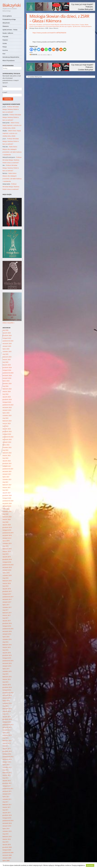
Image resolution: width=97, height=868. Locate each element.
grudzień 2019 (7, 527)
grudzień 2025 (7, 335)
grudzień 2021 (7, 463)
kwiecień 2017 (7, 613)
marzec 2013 (7, 743)
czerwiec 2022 (7, 447)
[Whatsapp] (46, 49)
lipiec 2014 (6, 701)
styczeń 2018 (7, 589)
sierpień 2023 (7, 410)
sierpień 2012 (7, 762)
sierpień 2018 (7, 570)
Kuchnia (5, 50)
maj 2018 (5, 578)
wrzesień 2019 (7, 535)
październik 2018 (8, 565)
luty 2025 (5, 362)
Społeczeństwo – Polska (10, 30)
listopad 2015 (7, 658)
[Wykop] (35, 49)
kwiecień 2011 (7, 805)
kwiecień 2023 (7, 421)
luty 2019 (5, 554)
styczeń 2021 (7, 493)
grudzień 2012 (7, 751)
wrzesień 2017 (7, 599)
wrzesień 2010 (7, 823)
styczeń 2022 (7, 461)
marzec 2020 (7, 519)
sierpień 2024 (7, 378)
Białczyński (12, 5)
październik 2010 (8, 821)
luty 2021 (5, 490)
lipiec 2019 (6, 541)
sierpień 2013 (7, 730)
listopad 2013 (7, 722)
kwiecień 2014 (7, 709)
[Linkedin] (50, 49)
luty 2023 (5, 426)
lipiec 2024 (6, 381)
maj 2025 (5, 354)
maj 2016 (5, 642)
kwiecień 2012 (7, 773)
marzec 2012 (7, 775)
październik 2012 (8, 757)
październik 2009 (8, 853)
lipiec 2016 (6, 637)
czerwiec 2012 (7, 767)
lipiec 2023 (6, 413)
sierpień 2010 (7, 826)
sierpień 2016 (7, 634)
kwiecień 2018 (7, 581)
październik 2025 (8, 341)
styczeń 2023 (7, 429)
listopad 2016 (7, 626)
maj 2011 (5, 802)
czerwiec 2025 (7, 351)
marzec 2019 (7, 551)
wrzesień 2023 (7, 407)
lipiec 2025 (6, 349)
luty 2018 (5, 586)
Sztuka (5, 43)
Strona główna (7, 16)
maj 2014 (5, 706)
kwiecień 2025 (7, 357)
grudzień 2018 (7, 559)
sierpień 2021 (7, 474)
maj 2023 (5, 418)
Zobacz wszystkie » (8, 323)
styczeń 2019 (7, 557)
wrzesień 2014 (7, 695)
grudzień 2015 (7, 655)
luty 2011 (5, 810)
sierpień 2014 (7, 698)
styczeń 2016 (7, 653)
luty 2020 (5, 522)
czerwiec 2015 (7, 671)
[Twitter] (39, 49)
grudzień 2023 (7, 399)
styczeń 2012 (7, 781)
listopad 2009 (7, 850)
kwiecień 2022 (7, 453)
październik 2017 (8, 597)
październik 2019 (8, 533)
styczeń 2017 (7, 621)
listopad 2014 (7, 690)
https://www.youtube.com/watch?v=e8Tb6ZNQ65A (49, 33)
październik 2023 (8, 405)
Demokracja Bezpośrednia (11, 57)
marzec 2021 (7, 487)
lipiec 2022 (6, 445)
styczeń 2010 (7, 845)
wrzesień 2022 (7, 439)
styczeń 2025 (7, 365)
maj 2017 (5, 610)
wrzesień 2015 (7, 663)
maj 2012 (5, 770)
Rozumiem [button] (90, 865)
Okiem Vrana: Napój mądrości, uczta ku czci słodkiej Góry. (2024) (12, 125)
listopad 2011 (7, 786)
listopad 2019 (7, 530)
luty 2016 (5, 650)
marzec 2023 (7, 423)
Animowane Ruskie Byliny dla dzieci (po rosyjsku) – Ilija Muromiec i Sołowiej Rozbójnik (68, 26)
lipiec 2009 (6, 861)
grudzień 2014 (7, 687)
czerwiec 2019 (7, 543)
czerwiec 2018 (7, 575)
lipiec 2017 (6, 605)
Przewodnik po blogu (9, 19)
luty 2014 (5, 714)
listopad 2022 (7, 434)
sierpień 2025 (7, 346)
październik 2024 (8, 373)
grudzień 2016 (7, 623)
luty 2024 (5, 394)
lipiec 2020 (6, 509)
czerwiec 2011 (7, 799)
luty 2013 (5, 746)
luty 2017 (5, 618)
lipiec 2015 (6, 669)
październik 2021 (8, 469)
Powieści (5, 40)
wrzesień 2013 (7, 727)
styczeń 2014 (7, 717)
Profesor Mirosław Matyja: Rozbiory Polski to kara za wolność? (11, 109)
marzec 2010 (7, 839)
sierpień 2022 (7, 442)
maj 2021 (5, 482)
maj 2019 (5, 546)
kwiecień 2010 (7, 837)
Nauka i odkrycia (8, 33)
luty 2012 (5, 778)
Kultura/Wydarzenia (40, 26)
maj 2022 (5, 450)
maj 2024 (5, 386)
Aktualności (6, 23)
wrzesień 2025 (7, 343)
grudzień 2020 (7, 495)
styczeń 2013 (7, 749)
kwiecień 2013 (7, 741)
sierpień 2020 (7, 506)
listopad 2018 (7, 562)
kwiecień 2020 (7, 517)
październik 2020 (8, 501)
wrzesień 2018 (7, 567)
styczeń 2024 (7, 397)
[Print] (61, 49)
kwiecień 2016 (7, 645)
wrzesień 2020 (7, 503)
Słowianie (6, 26)
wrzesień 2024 (7, 375)
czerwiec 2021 (7, 479)
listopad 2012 (7, 754)
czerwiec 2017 (7, 607)
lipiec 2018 (6, 573)
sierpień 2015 (7, 666)
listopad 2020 (7, 498)
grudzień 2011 (7, 783)
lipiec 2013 (6, 733)
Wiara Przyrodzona (9, 60)
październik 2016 (8, 629)
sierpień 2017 (7, 602)
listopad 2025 (7, 338)
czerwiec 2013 (7, 735)
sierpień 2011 (7, 794)
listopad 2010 (7, 818)
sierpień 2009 (7, 858)
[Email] (65, 49)
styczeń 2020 (7, 525)
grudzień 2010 (7, 815)
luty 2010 (5, 842)
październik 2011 (8, 789)
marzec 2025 (7, 359)
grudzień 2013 (7, 719)
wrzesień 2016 (7, 631)
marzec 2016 (7, 647)
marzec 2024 (7, 391)
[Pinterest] (42, 49)
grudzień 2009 (7, 847)
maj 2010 (5, 834)
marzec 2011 (7, 807)
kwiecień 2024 (7, 389)
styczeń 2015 (7, 685)
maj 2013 (5, 738)
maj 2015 (5, 674)
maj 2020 (5, 514)
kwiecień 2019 (7, 549)
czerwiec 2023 (7, 415)
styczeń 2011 (7, 813)
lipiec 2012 (6, 765)
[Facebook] (31, 49)
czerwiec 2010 (7, 831)
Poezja (5, 47)
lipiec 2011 (6, 797)
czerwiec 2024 (7, 383)
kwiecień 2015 (7, 677)
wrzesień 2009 (7, 855)
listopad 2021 (7, 466)
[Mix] (54, 49)
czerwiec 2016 (7, 639)
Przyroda (5, 37)
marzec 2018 (7, 583)
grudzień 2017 (7, 591)
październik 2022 (8, 437)
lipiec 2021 (6, 477)
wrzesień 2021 (7, 471)
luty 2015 (5, 682)
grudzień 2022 (7, 431)
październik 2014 (8, 693)
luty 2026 (5, 330)
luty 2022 (5, 458)
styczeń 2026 (7, 333)
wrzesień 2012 (7, 759)
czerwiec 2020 (7, 511)
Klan (4, 54)
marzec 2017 (7, 615)
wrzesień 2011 (7, 791)
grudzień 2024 (7, 367)
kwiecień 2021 (7, 485)
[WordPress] (57, 49)
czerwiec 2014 (7, 703)
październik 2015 (8, 661)
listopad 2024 (7, 370)
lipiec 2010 (6, 829)
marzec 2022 (7, 455)
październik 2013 (8, 725)
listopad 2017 (7, 594)
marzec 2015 (7, 679)
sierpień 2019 (7, 538)
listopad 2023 (7, 402)
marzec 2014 (7, 711)
